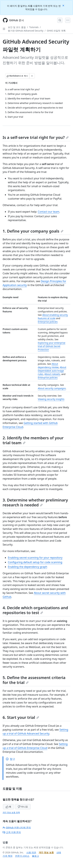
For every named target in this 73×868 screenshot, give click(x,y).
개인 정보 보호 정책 (11, 812)
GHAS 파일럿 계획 (56, 31)
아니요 (23, 807)
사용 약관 (31, 852)
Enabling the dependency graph (28, 567)
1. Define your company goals (33, 231)
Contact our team (48, 212)
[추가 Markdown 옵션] (32, 76)
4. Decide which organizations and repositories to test (35, 610)
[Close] (64, 5)
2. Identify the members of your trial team (33, 440)
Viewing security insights (51, 399)
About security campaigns (52, 388)
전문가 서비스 (22, 856)
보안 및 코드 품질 (17, 27)
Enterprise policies (48, 322)
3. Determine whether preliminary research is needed (35, 502)
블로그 (35, 856)
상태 (59, 852)
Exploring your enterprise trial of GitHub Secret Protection (52, 346)
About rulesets (52, 374)
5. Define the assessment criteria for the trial (34, 680)
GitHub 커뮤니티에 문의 (17, 827)
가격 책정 (8, 856)
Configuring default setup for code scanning (35, 562)
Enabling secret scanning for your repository (35, 558)
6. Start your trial (21, 717)
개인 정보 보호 (46, 852)
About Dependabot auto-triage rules (52, 371)
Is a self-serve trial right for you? (36, 137)
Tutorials (34, 27)
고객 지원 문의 (12, 832)
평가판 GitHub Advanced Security (26, 31)
